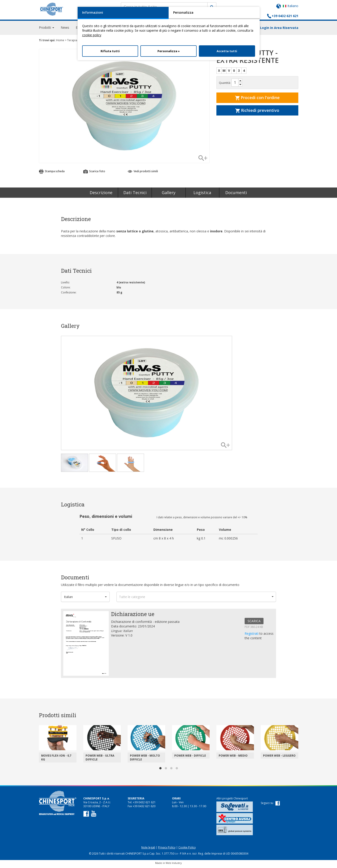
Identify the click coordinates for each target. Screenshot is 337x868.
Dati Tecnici (135, 195)
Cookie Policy (187, 849)
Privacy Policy (167, 849)
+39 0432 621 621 (285, 16)
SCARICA (254, 623)
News (65, 30)
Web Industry (174, 865)
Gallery (169, 195)
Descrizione (101, 195)
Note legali (148, 849)
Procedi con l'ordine (257, 100)
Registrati (252, 636)
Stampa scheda (52, 173)
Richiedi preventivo (257, 112)
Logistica (202, 195)
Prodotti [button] (47, 30)
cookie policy (92, 35)
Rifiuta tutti (110, 51)
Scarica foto (94, 173)
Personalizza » (169, 51)
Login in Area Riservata (279, 30)
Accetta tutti (227, 51)
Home (60, 42)
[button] (85, 599)
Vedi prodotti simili (143, 173)
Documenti (236, 195)
